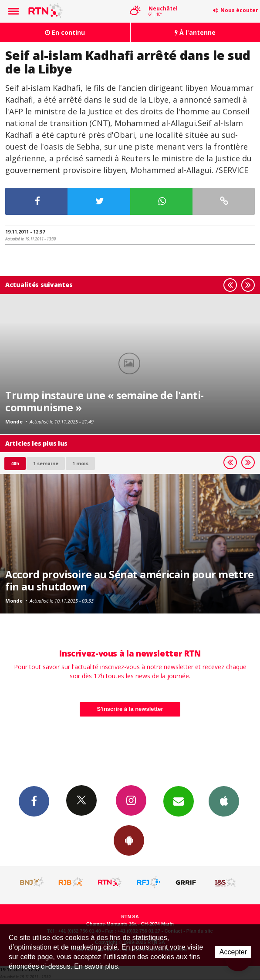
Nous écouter (239, 10)
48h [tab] (15, 463)
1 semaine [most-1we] (46, 463)
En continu (65, 32)
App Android (129, 840)
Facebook (34, 801)
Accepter (233, 952)
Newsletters (179, 801)
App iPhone (224, 801)
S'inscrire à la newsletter (130, 709)
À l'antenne (195, 32)
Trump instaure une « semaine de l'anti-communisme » (105, 401)
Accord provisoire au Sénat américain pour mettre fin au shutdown (130, 580)
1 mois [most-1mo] (80, 463)
